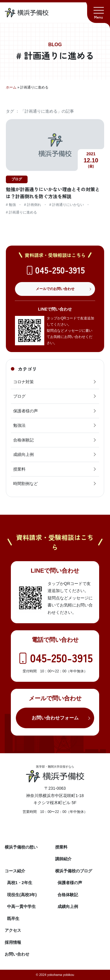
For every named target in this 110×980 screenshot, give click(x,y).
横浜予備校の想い (21, 847)
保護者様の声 (55, 411)
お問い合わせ (17, 954)
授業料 (55, 469)
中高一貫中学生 (21, 906)
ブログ (55, 396)
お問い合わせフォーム (55, 718)
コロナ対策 (55, 382)
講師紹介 (63, 859)
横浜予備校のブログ (74, 871)
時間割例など (55, 484)
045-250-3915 (60, 270)
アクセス (13, 930)
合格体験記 (55, 440)
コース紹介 (15, 871)
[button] (99, 11)
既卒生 (13, 919)
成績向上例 (55, 454)
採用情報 (13, 942)
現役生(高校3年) (22, 895)
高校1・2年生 (20, 883)
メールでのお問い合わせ (55, 289)
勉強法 (55, 425)
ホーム (11, 87)
